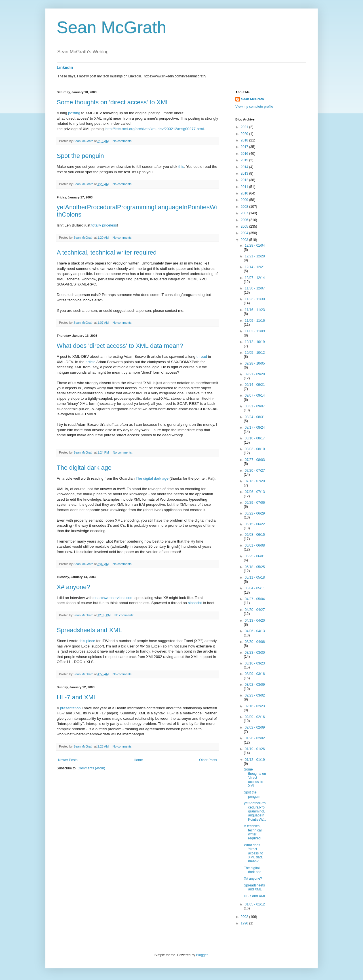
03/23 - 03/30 (255, 653)
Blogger (202, 955)
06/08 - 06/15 (255, 535)
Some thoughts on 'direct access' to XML (113, 102)
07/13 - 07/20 (255, 481)
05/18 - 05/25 (255, 567)
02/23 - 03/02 (255, 695)
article (90, 362)
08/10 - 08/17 (255, 438)
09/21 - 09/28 (255, 374)
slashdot (195, 603)
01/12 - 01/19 (255, 760)
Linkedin (65, 67)
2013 (245, 173)
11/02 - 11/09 (255, 331)
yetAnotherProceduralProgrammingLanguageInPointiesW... (255, 811)
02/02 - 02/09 (255, 727)
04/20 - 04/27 (255, 610)
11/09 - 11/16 (255, 321)
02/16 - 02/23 (255, 706)
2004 (245, 233)
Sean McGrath (112, 27)
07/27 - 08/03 (255, 460)
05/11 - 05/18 (255, 577)
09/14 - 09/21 (255, 385)
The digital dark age (84, 468)
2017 (245, 147)
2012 (245, 180)
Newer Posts (68, 760)
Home (138, 760)
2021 (245, 127)
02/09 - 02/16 (255, 717)
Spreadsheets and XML (89, 630)
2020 (245, 134)
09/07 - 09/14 (255, 395)
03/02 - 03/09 (255, 685)
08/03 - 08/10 (255, 449)
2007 (245, 213)
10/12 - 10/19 (255, 342)
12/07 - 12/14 (255, 278)
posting (74, 113)
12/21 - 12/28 (255, 256)
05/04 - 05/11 (255, 588)
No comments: (123, 141)
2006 (245, 220)
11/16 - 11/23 (255, 310)
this (181, 167)
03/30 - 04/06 (255, 642)
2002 (245, 917)
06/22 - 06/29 (255, 513)
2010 (245, 193)
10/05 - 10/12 (255, 353)
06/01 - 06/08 (255, 545)
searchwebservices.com (114, 598)
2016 (245, 154)
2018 (245, 140)
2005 (245, 227)
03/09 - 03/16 (255, 674)
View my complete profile (254, 107)
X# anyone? (73, 587)
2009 (245, 200)
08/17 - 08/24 (255, 427)
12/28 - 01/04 (255, 245)
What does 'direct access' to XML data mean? (120, 346)
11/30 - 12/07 (255, 288)
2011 (245, 187)
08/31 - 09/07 (255, 406)
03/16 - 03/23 (255, 663)
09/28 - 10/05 (255, 363)
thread (202, 356)
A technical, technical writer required (107, 252)
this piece (87, 641)
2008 (245, 207)
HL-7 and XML (77, 697)
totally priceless (104, 225)
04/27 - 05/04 (255, 599)
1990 (245, 923)
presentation (70, 708)
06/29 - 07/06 (255, 503)
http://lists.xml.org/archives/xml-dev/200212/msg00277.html (155, 129)
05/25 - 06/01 (255, 556)
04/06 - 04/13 (255, 631)
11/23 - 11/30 (255, 299)
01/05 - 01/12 (255, 904)
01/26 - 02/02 (255, 738)
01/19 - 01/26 (255, 749)
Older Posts (208, 760)
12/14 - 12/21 (255, 267)
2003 (245, 240)
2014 (245, 167)
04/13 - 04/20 (255, 621)
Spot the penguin (80, 156)
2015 (245, 160)
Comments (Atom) (91, 768)
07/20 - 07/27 (255, 471)
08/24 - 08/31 (255, 417)
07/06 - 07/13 (255, 492)
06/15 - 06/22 (255, 524)
